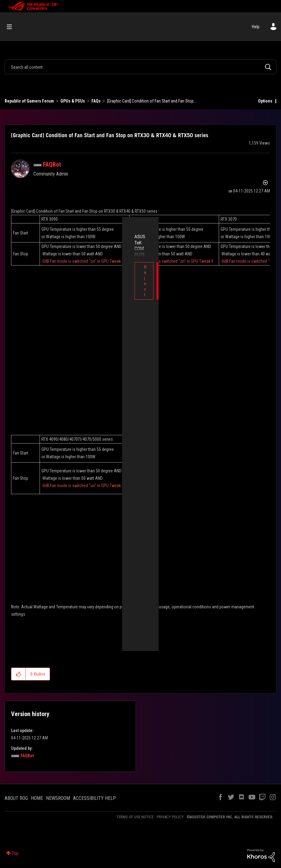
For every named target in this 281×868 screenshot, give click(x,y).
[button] (19, 674)
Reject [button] (96, 267)
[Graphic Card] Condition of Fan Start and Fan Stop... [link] (152, 101)
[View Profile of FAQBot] (52, 165)
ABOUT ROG (16, 798)
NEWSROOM (58, 798)
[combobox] (140, 67)
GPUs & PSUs (73, 101)
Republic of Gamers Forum (29, 101)
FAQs (96, 101)
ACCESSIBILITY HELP (94, 798)
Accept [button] (185, 267)
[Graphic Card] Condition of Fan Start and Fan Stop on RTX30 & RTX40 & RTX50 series (110, 135)
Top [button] (15, 853)
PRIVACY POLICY (170, 817)
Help (256, 27)
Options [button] (265, 101)
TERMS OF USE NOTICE (135, 817)
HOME (37, 798)
